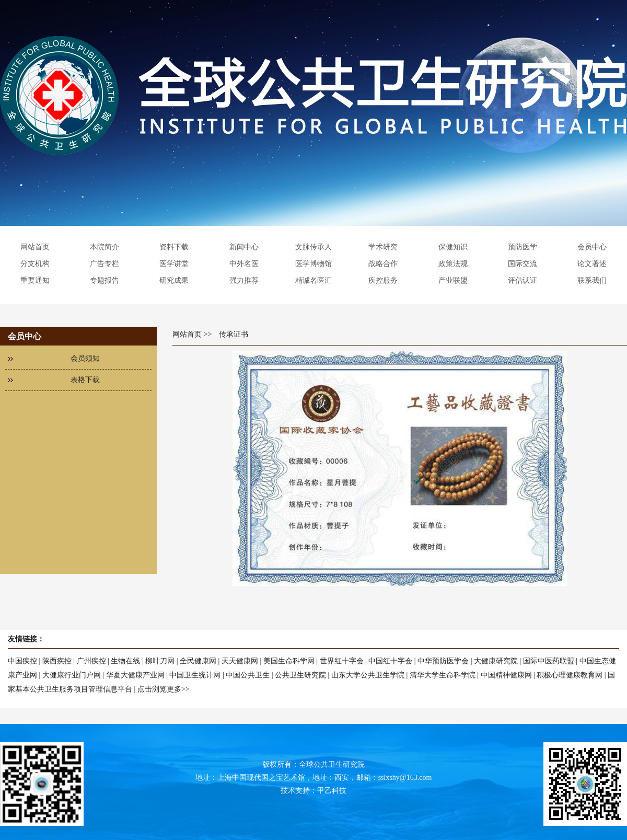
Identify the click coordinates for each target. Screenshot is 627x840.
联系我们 (592, 280)
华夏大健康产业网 (135, 675)
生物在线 (125, 661)
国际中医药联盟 (549, 661)
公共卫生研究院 (300, 675)
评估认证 (522, 280)
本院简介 (104, 247)
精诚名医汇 (313, 280)
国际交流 (522, 264)
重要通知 (35, 280)
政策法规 (453, 264)
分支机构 (35, 264)
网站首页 (35, 247)
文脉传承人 (313, 247)
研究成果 (174, 280)
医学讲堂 (174, 264)
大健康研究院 (496, 661)
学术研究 (383, 247)
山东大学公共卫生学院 (368, 675)
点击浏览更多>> (164, 689)
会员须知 (85, 358)
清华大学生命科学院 (443, 675)
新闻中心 (244, 247)
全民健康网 (198, 661)
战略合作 (383, 264)
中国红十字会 (390, 661)
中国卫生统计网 (195, 675)
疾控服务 (383, 280)
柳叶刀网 (160, 661)
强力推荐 (244, 280)
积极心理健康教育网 (570, 675)
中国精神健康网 (506, 675)
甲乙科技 (332, 791)
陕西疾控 (57, 661)
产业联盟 (453, 280)
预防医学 (522, 247)
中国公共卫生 (248, 675)
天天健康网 (240, 661)
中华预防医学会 (443, 661)
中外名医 (244, 264)
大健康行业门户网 (72, 675)
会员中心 (592, 247)
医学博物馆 (313, 264)
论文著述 (592, 264)
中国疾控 (22, 661)
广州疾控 (91, 661)
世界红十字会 (342, 661)
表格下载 (85, 380)
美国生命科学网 (289, 661)
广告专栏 (104, 264)
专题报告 (104, 280)
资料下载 (174, 247)
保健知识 (453, 247)
